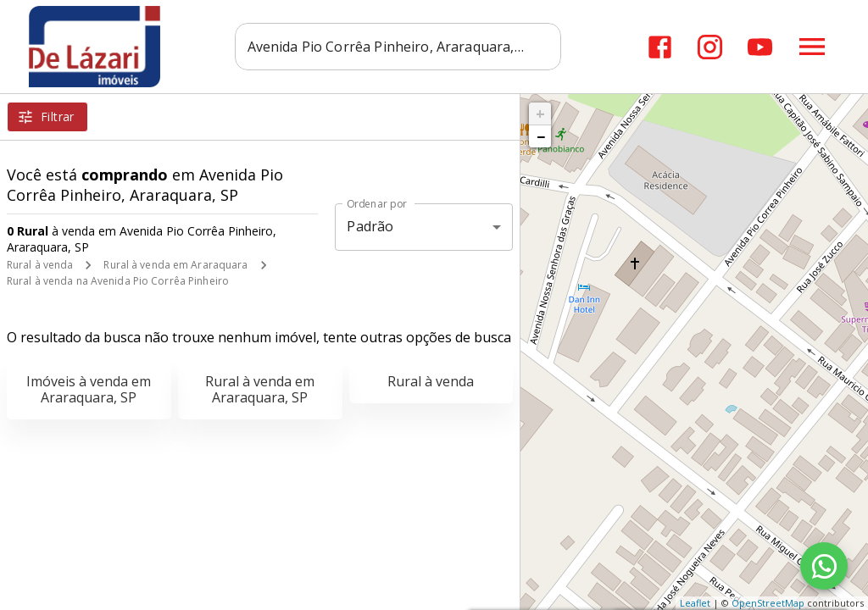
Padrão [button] (370, 226)
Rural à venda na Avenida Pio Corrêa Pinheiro (118, 281)
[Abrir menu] (812, 47)
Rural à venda (40, 265)
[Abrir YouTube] (760, 47)
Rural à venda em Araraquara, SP (260, 389)
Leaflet (695, 603)
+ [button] (540, 114)
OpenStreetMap (768, 603)
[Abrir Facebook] (660, 47)
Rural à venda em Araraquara (175, 265)
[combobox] (401, 47)
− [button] (541, 136)
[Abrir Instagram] (710, 47)
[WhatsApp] (824, 566)
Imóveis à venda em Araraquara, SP (89, 389)
